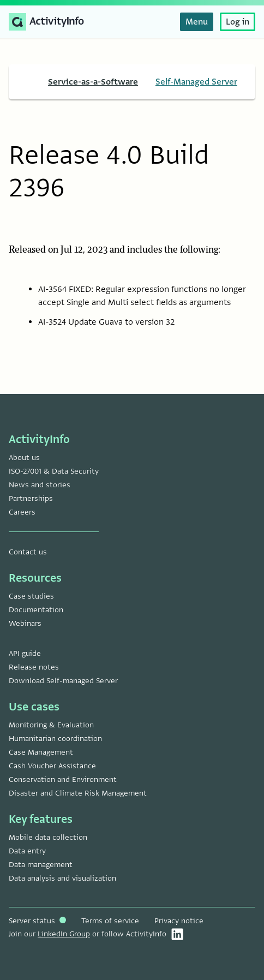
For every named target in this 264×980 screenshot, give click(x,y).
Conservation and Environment (63, 779)
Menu (197, 22)
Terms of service (110, 921)
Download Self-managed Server (63, 681)
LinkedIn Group (64, 934)
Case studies (31, 596)
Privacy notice (179, 921)
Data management (41, 865)
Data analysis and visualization (62, 878)
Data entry (27, 851)
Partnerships (31, 498)
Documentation (36, 610)
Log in (238, 22)
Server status (37, 921)
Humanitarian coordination (55, 739)
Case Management (41, 752)
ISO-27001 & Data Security (54, 471)
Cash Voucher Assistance (52, 766)
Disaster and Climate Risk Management (78, 793)
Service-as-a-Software (93, 82)
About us (24, 458)
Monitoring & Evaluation (51, 725)
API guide (25, 653)
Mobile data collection (48, 837)
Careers (22, 512)
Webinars (25, 623)
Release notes (34, 667)
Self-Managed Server (196, 82)
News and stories (40, 485)
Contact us (28, 552)
